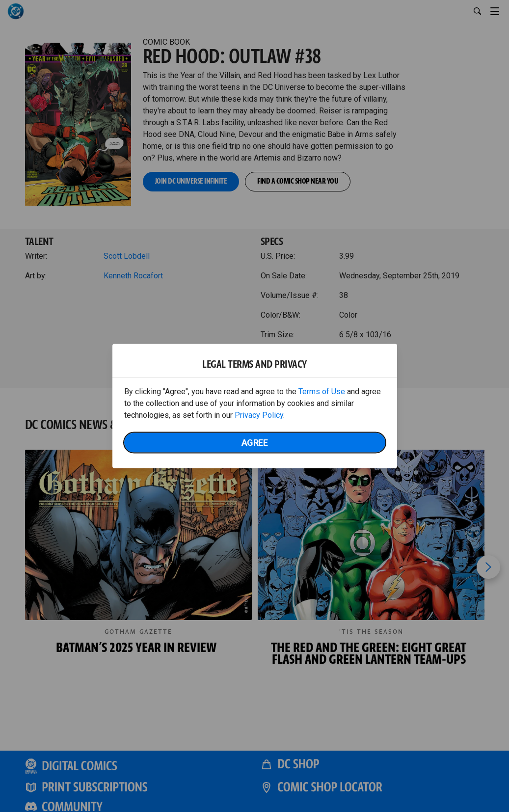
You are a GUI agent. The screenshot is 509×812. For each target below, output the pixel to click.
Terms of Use (322, 392)
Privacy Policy (259, 415)
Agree (255, 443)
